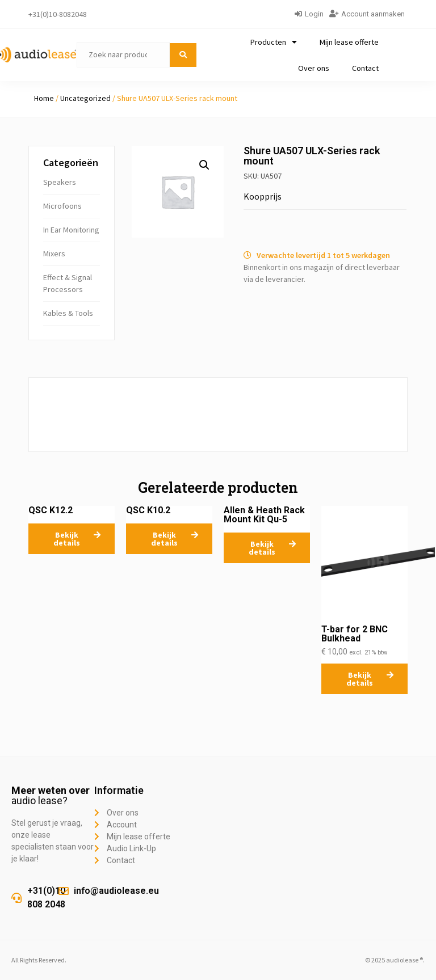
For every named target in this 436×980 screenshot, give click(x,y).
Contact (365, 68)
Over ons (314, 68)
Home (44, 98)
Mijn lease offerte (349, 42)
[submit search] (183, 55)
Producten (274, 42)
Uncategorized (85, 98)
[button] (204, 165)
